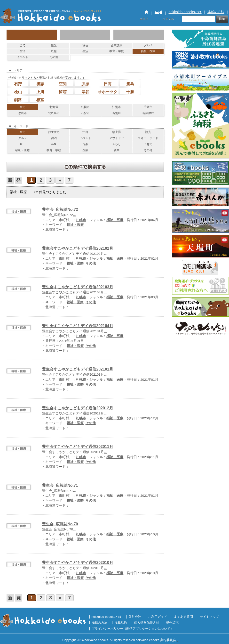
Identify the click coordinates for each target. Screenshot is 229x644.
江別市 (117, 107)
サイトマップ (209, 617)
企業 (85, 150)
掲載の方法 (216, 12)
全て (23, 45)
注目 (85, 132)
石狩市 (85, 113)
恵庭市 (23, 113)
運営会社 (135, 617)
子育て (148, 144)
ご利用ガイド (158, 617)
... (74, 215)
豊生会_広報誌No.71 (60, 485)
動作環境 (173, 623)
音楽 (85, 144)
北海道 (54, 107)
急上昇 (117, 132)
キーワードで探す (138, 35)
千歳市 (148, 107)
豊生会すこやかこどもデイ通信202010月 (77, 563)
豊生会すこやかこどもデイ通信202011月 (77, 447)
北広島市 (54, 113)
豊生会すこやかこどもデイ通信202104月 (77, 326)
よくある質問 (183, 617)
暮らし (117, 144)
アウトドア (117, 138)
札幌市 (85, 107)
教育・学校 (117, 51)
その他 (54, 57)
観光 (54, 45)
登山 (23, 144)
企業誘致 (117, 45)
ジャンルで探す (32, 35)
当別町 (117, 113)
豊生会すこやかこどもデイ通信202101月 (77, 369)
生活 (85, 51)
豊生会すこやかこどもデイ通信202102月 (77, 248)
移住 (85, 45)
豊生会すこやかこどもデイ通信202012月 (77, 408)
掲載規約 (121, 623)
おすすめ (54, 132)
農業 (117, 150)
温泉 (54, 144)
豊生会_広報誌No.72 (60, 210)
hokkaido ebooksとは (185, 12)
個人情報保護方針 (147, 623)
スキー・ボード (148, 138)
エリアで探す (85, 35)
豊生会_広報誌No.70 (60, 524)
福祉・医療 (148, 51)
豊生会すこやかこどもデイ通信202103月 (77, 287)
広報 (54, 51)
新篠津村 (148, 113)
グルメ (148, 45)
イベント (23, 57)
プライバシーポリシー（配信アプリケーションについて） (133, 629)
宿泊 (23, 51)
